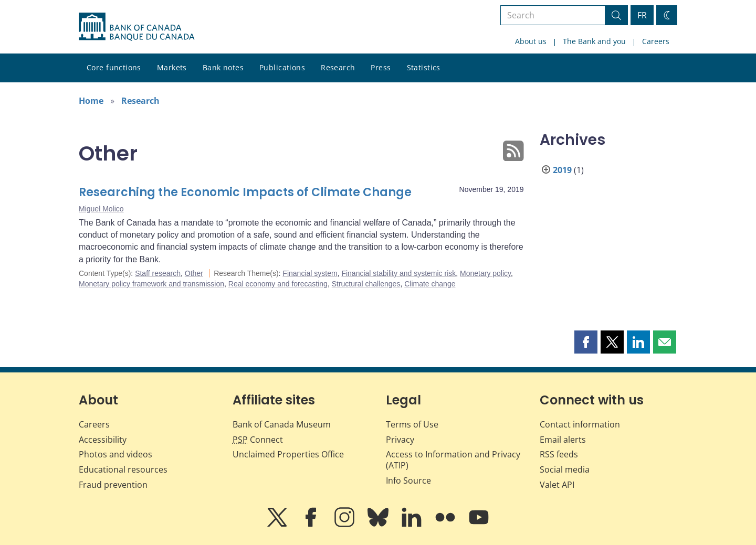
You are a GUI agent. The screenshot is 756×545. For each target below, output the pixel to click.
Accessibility (103, 440)
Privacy (400, 440)
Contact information (580, 424)
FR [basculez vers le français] (642, 15)
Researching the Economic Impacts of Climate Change (245, 192)
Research (338, 67)
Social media (565, 469)
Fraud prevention (113, 485)
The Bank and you (594, 41)
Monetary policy (485, 273)
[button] (586, 342)
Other (194, 273)
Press (381, 67)
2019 (562, 170)
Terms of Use (412, 424)
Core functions (114, 67)
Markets (172, 67)
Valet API (557, 485)
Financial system (310, 273)
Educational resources (123, 469)
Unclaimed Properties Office (288, 454)
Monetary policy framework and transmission (151, 284)
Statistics (424, 67)
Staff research (158, 273)
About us (531, 41)
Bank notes (223, 67)
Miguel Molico (101, 209)
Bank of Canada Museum (282, 424)
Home (91, 101)
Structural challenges (366, 284)
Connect (258, 440)
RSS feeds (559, 454)
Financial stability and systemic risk (398, 273)
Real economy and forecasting (278, 284)
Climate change (430, 284)
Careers (656, 41)
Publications (282, 67)
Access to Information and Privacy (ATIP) (453, 460)
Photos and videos (115, 454)
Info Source (408, 480)
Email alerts (563, 440)
